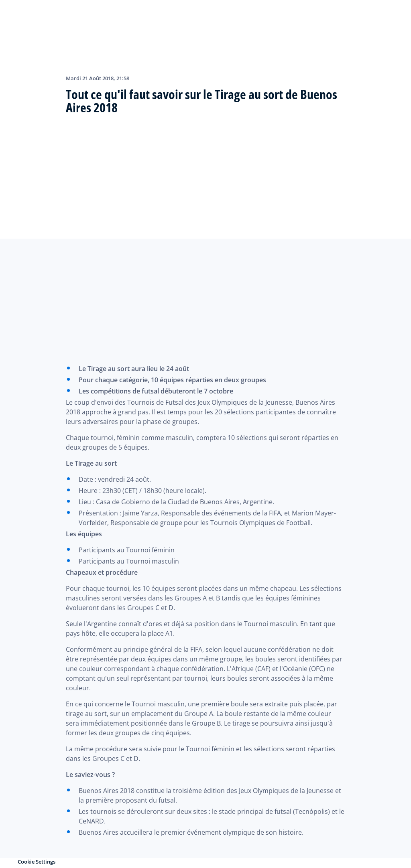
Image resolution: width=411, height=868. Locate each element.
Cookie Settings (37, 862)
